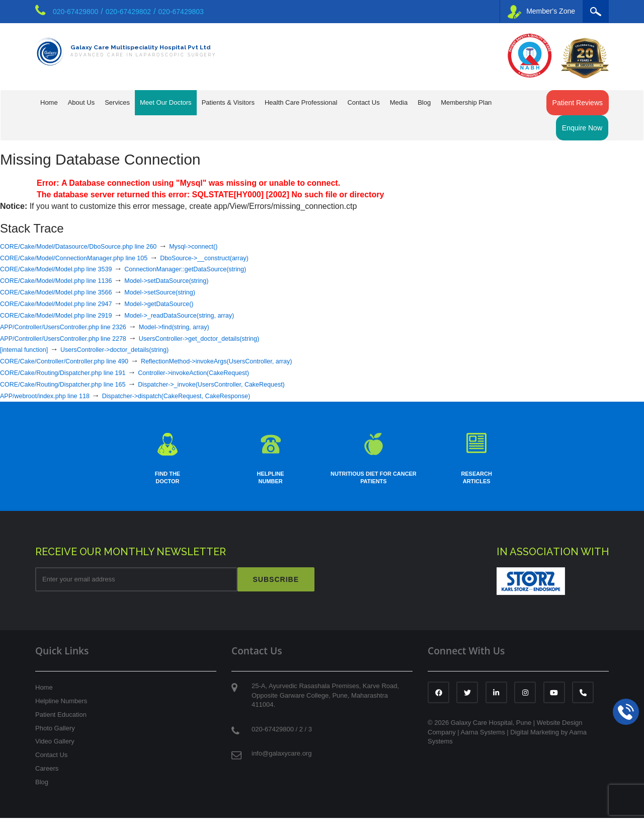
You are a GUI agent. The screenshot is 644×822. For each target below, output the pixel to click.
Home (49, 102)
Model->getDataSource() (200, 303)
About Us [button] (81, 102)
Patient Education (61, 719)
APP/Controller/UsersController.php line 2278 (81, 338)
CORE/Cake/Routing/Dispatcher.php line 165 (80, 384)
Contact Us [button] (363, 102)
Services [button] (117, 102)
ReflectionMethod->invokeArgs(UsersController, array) (273, 361)
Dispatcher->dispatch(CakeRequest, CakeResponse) (222, 395)
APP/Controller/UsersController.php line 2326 (81, 326)
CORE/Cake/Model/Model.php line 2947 (72, 303)
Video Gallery (55, 746)
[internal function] (31, 349)
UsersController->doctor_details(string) (143, 349)
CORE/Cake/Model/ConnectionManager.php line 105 (94, 257)
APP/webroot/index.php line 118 (57, 395)
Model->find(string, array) (219, 326)
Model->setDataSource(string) (210, 280)
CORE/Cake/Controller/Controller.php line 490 (82, 361)
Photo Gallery (55, 732)
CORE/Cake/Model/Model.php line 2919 (72, 315)
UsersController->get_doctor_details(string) (251, 338)
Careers (47, 773)
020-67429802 (128, 12)
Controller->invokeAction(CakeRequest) (244, 372)
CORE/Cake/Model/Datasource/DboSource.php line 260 (100, 246)
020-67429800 (75, 12)
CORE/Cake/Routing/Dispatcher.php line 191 (80, 372)
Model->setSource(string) (201, 292)
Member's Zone (541, 12)
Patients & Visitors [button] (228, 102)
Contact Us (51, 759)
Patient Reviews (578, 103)
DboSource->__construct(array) (258, 257)
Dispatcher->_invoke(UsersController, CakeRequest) (267, 384)
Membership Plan (466, 102)
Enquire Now (582, 128)
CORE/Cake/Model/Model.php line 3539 (72, 269)
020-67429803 (181, 12)
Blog (424, 102)
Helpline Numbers (61, 705)
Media (399, 102)
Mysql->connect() (244, 246)
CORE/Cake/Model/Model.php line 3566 (72, 292)
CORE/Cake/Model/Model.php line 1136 (72, 280)
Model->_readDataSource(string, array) (226, 315)
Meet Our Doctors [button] (166, 102)
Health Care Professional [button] (301, 102)
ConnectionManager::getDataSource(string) (234, 269)
